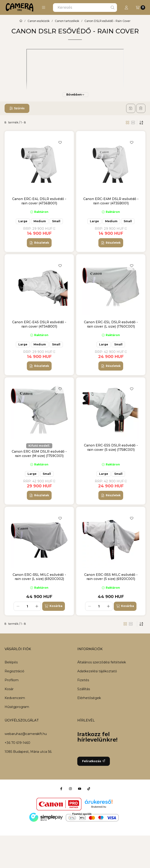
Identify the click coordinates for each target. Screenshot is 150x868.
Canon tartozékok (67, 21)
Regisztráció (14, 671)
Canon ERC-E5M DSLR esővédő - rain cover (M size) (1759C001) (39, 454)
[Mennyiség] (27, 606)
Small (56, 221)
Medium (40, 221)
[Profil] (126, 8)
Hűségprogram (17, 707)
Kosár (9, 689)
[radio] (133, 123)
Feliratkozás (94, 761)
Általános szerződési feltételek (102, 662)
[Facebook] (61, 789)
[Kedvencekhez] (60, 142)
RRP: (39, 229)
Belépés (11, 662)
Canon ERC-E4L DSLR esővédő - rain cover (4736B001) (39, 201)
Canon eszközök (39, 21)
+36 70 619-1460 (17, 743)
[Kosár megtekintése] (140, 8)
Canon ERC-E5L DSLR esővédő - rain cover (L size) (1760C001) (111, 324)
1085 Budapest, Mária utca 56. (28, 752)
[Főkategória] (21, 21)
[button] (44, 8)
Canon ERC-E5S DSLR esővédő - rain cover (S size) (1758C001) (111, 447)
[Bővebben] (75, 95)
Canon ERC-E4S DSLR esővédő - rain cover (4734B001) (39, 324)
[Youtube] (80, 789)
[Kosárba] (53, 606)
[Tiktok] (89, 789)
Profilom (12, 680)
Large (23, 221)
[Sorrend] (141, 123)
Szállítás (84, 689)
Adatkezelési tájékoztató (97, 671)
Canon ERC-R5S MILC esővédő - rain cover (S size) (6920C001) (111, 577)
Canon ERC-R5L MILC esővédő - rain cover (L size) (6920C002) (39, 577)
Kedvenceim (15, 698)
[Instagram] (70, 789)
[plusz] (37, 606)
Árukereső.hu (99, 807)
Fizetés (83, 680)
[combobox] (85, 8)
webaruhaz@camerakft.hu (26, 734)
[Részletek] (39, 243)
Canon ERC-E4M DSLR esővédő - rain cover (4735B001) (111, 201)
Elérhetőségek (89, 698)
